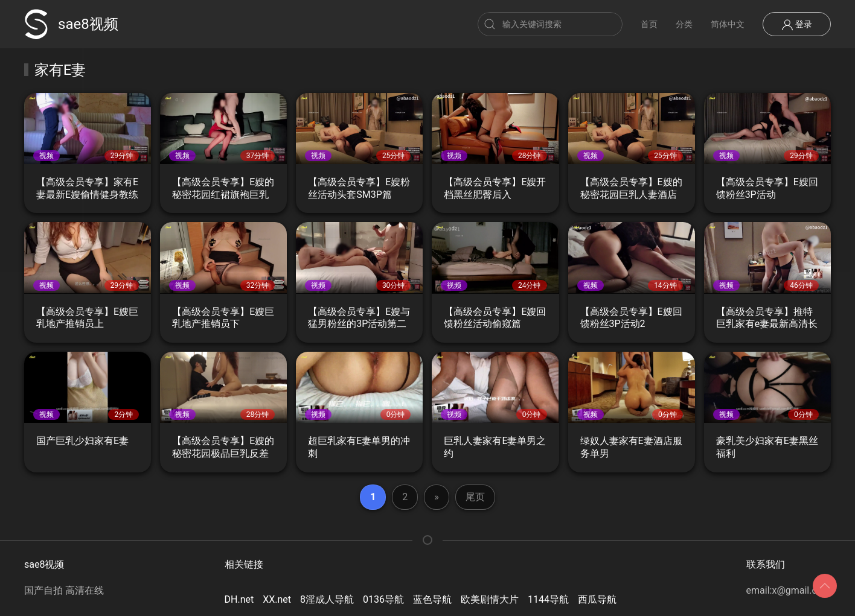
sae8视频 (71, 24)
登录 (797, 25)
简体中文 (728, 24)
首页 (649, 24)
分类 (684, 24)
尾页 (475, 497)
